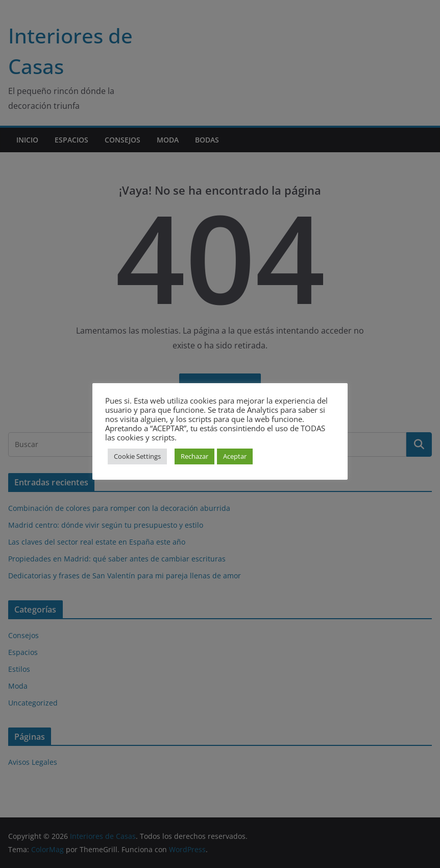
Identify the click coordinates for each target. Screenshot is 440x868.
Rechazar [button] (194, 456)
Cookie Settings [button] (137, 456)
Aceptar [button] (235, 456)
